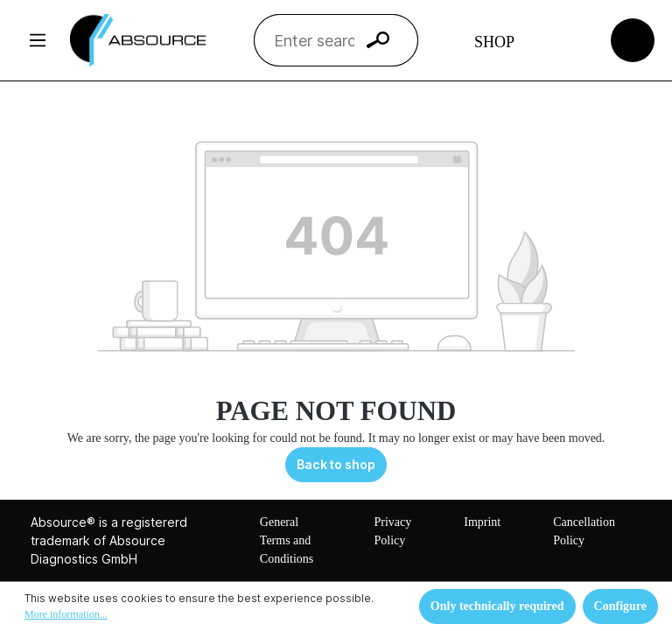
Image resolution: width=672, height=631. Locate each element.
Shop (494, 42)
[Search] (378, 40)
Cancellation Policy (584, 531)
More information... (66, 614)
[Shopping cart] (633, 39)
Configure (620, 606)
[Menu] (38, 40)
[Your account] (567, 40)
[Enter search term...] (314, 40)
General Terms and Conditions (287, 540)
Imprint (482, 522)
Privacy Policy (392, 531)
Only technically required (497, 606)
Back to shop (336, 464)
